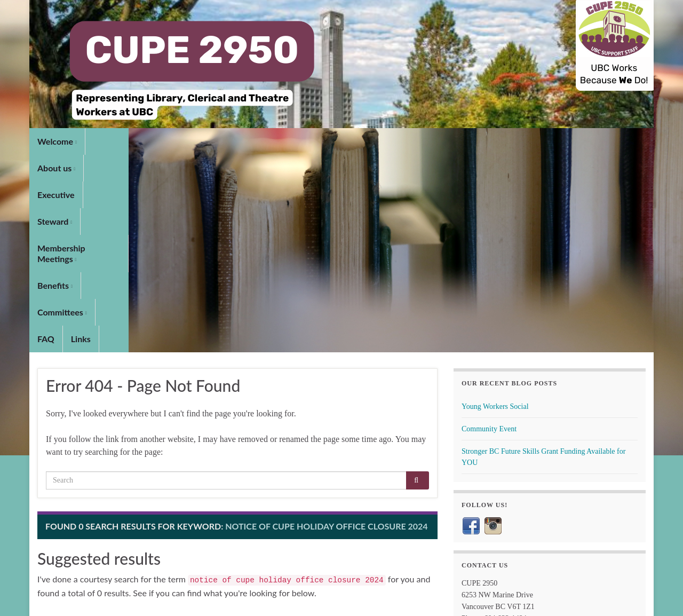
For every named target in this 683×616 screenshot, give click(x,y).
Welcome (57, 141)
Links (519, 141)
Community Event (489, 231)
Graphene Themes (108, 603)
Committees (435, 141)
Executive (166, 141)
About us (112, 141)
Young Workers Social (495, 209)
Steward (219, 141)
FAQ (485, 141)
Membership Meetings (297, 141)
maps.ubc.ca (496, 490)
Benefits (376, 141)
